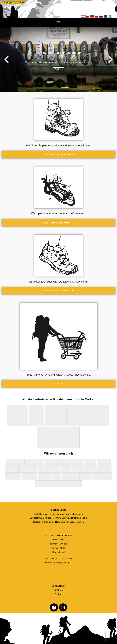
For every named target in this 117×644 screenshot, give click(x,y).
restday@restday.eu (62, 563)
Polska (96, 16)
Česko (87, 16)
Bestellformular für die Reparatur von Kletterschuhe (58, 514)
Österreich (83, 16)
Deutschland (92, 16)
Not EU (110, 16)
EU (105, 16)
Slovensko (101, 16)
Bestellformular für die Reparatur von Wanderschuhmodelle (58, 518)
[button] (58, 23)
